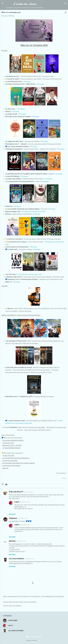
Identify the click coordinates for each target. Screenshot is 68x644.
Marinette (12, 541)
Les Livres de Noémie (16, 559)
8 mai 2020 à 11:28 (23, 518)
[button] (65, 13)
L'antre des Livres (25, 4)
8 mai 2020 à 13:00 (25, 525)
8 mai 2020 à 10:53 (25, 502)
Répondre (12, 514)
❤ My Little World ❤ (16, 492)
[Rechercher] (65, 4)
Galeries (40, 640)
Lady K (17, 502)
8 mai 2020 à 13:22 (21, 541)
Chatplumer (13, 518)
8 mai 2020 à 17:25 (29, 559)
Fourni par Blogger (34, 637)
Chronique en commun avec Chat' (33, 212)
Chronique (27, 82)
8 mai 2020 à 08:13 (28, 492)
